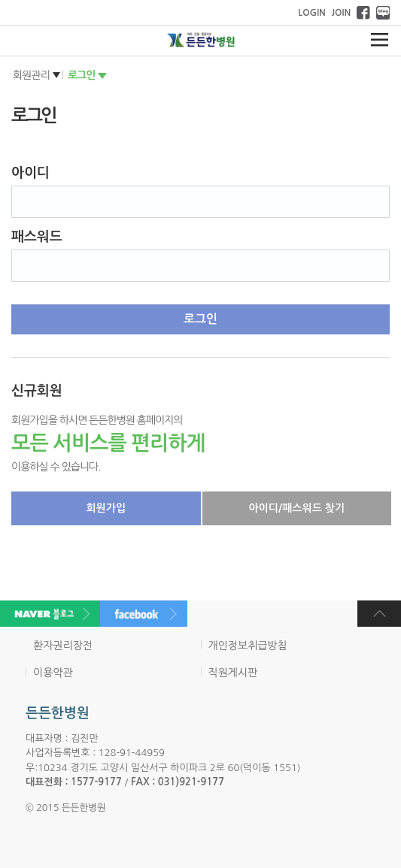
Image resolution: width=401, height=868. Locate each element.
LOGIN (311, 13)
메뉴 (380, 40)
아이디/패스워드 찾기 (296, 508)
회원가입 (106, 508)
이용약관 (53, 673)
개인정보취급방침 (248, 646)
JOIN (341, 13)
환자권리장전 (63, 646)
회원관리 (31, 75)
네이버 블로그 (383, 13)
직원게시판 (233, 673)
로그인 (81, 75)
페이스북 (363, 13)
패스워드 (37, 237)
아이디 (30, 173)
